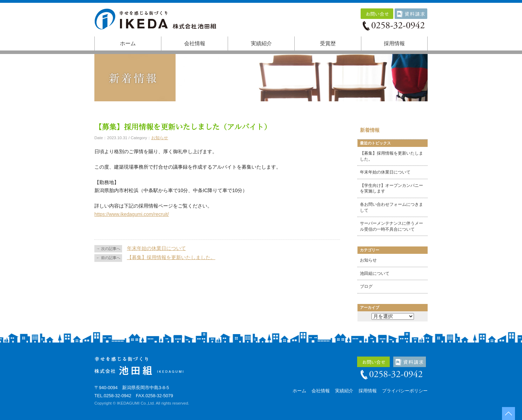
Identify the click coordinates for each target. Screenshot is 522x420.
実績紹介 (261, 43)
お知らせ (160, 138)
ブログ (366, 286)
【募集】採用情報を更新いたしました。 (171, 258)
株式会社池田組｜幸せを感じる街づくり (158, 22)
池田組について (375, 273)
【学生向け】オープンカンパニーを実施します (391, 188)
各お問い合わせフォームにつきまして (391, 207)
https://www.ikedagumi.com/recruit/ (132, 214)
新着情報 (370, 130)
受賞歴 (328, 43)
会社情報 (195, 43)
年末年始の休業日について (156, 248)
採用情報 (394, 43)
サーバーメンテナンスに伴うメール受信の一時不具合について (391, 226)
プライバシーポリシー (405, 391)
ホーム (128, 43)
